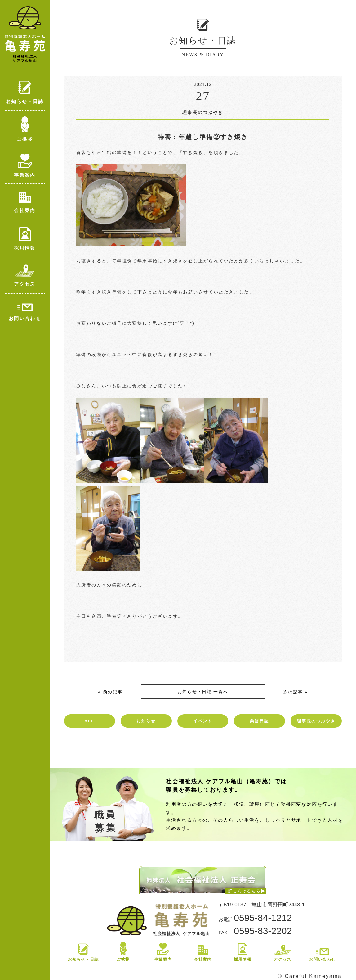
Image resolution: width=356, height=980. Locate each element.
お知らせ (146, 721)
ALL (89, 721)
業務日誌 (260, 721)
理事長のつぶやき (316, 721)
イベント (203, 721)
